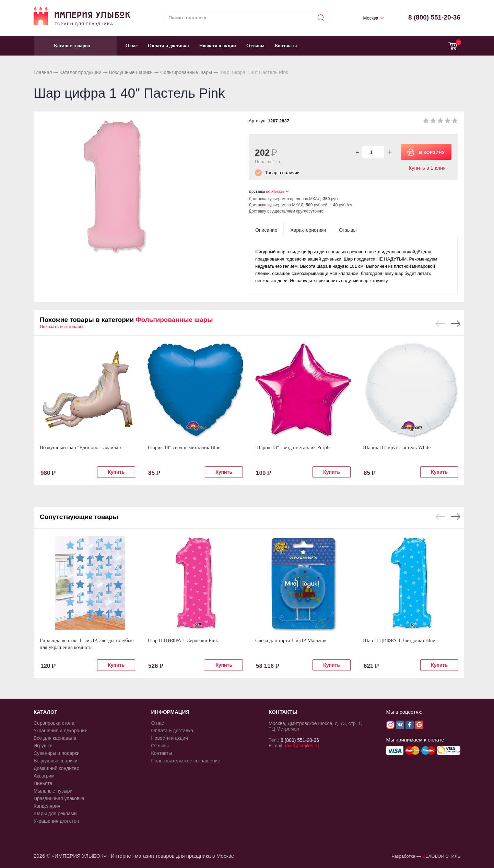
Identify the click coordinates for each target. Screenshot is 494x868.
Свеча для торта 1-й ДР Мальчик (291, 640)
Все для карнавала (55, 738)
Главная (43, 72)
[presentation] (266, 230)
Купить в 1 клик (427, 168)
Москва (370, 18)
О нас (131, 46)
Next (456, 324)
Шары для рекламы (56, 813)
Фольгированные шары (186, 72)
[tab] (266, 230)
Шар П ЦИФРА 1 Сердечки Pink (183, 640)
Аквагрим (44, 776)
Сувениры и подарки (57, 753)
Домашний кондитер (56, 768)
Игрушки (43, 746)
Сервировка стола (54, 723)
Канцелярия (47, 806)
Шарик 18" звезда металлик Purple (293, 447)
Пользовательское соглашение (186, 761)
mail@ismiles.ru (302, 746)
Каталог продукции (80, 72)
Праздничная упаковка (59, 798)
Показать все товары (62, 327)
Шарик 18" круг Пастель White (397, 447)
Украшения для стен (56, 821)
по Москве (275, 191)
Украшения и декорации (61, 731)
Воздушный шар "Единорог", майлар (80, 447)
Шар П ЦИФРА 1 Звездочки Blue (399, 640)
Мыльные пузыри (53, 791)
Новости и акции (217, 46)
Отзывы (255, 46)
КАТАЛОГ (45, 712)
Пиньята (43, 783)
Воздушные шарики (131, 72)
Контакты (286, 46)
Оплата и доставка (168, 46)
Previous (440, 324)
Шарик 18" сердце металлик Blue (184, 447)
